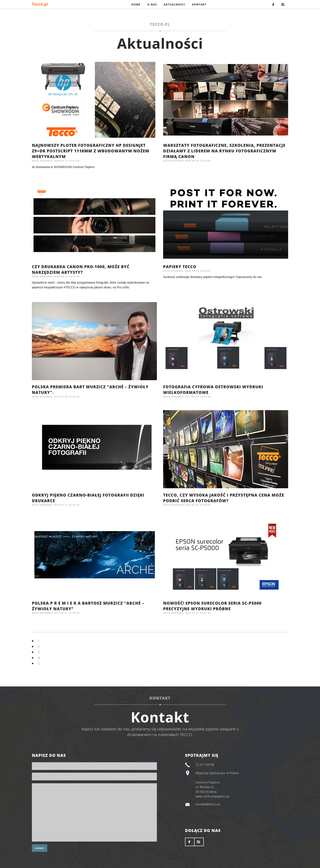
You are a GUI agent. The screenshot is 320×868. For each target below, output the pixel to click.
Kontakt (199, 4)
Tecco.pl (40, 4)
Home (136, 4)
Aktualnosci (174, 4)
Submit (40, 848)
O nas (152, 4)
